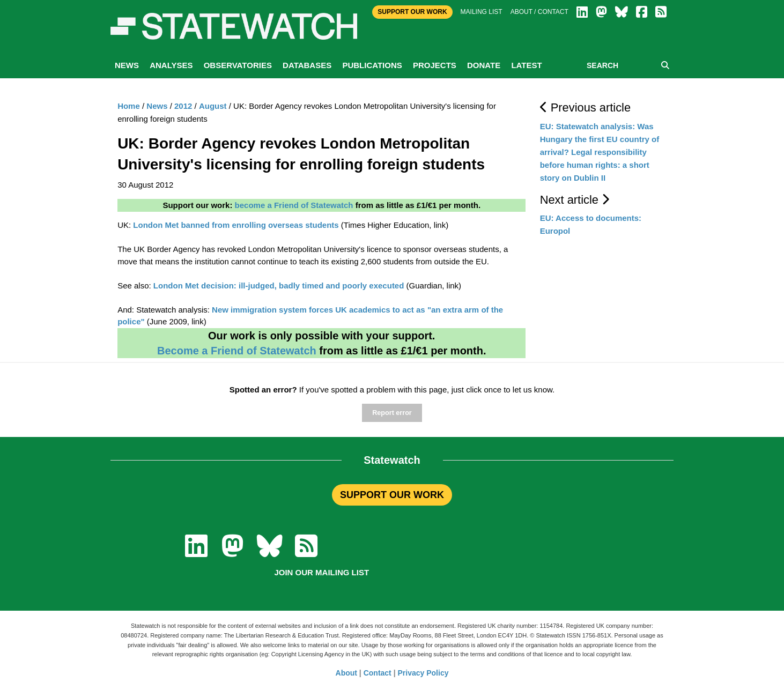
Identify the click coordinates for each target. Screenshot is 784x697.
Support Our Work (412, 12)
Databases (307, 65)
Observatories (238, 65)
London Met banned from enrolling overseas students (236, 225)
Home (129, 106)
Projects (435, 65)
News (127, 65)
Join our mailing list (321, 572)
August (213, 106)
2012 (183, 106)
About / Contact (539, 12)
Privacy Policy (423, 673)
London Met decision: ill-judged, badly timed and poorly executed (279, 286)
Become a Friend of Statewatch (237, 351)
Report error (392, 413)
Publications (372, 65)
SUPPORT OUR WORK (392, 495)
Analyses (171, 65)
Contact (378, 673)
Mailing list (482, 12)
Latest (526, 65)
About (346, 673)
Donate (484, 65)
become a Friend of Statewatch (294, 205)
